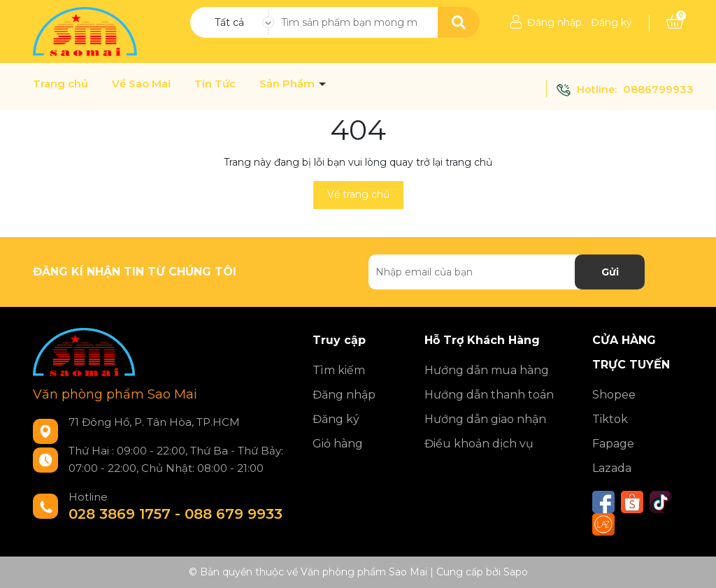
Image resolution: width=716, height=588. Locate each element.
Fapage (613, 444)
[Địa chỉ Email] (507, 272)
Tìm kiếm (339, 370)
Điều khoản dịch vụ (479, 444)
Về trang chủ (358, 194)
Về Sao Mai (141, 84)
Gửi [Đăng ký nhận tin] (610, 272)
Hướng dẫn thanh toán (489, 395)
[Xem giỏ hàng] (675, 22)
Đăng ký (611, 22)
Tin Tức (215, 84)
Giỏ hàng (338, 444)
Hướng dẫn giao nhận (485, 419)
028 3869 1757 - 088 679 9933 (176, 514)
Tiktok (610, 419)
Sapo (516, 572)
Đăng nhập (554, 22)
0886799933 (658, 89)
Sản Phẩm (288, 84)
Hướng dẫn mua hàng (487, 370)
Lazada (612, 468)
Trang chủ (60, 84)
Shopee (614, 395)
